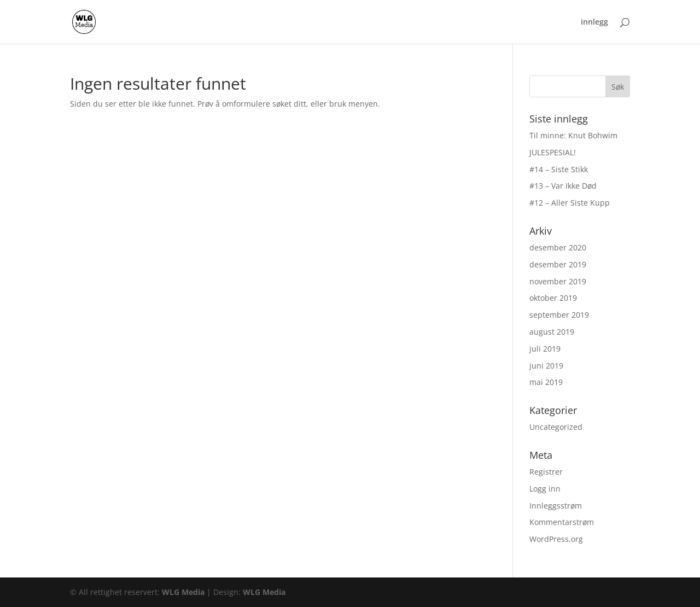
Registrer (546, 472)
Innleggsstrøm (556, 506)
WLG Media (183, 592)
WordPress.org (556, 539)
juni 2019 (546, 366)
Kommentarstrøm (562, 522)
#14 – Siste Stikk (559, 169)
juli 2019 (545, 349)
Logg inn (545, 489)
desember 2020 (558, 247)
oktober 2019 (553, 298)
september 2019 (559, 315)
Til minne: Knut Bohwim (573, 135)
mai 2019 (546, 382)
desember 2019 (558, 264)
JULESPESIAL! (553, 152)
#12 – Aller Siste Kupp (570, 203)
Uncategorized (556, 427)
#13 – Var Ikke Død (563, 186)
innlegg (594, 22)
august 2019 (552, 332)
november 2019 (558, 281)
